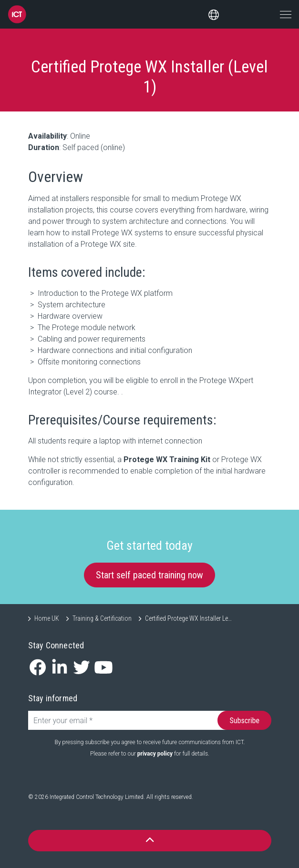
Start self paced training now (149, 575)
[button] (150, 841)
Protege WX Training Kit (167, 459)
